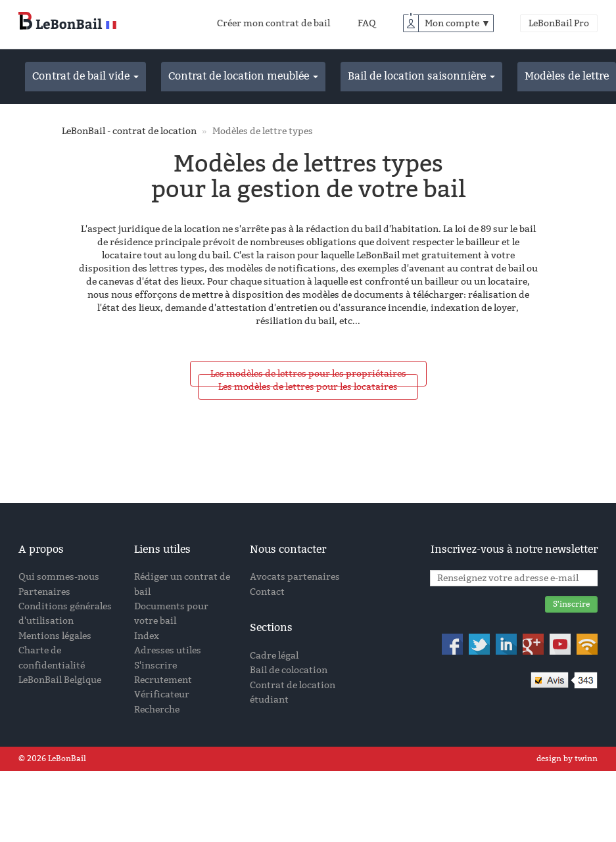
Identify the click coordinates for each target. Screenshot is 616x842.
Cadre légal (274, 656)
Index (147, 636)
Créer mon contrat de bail (273, 23)
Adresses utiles (168, 650)
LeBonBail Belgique (60, 680)
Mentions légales (55, 636)
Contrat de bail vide (85, 76)
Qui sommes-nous (59, 577)
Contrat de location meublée (243, 76)
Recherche (157, 710)
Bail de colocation (289, 670)
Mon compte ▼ (458, 23)
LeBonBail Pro (559, 23)
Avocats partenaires (295, 577)
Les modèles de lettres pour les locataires (308, 387)
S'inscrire (155, 666)
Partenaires (44, 592)
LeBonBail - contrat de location (129, 131)
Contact (267, 592)
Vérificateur (162, 694)
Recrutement (163, 680)
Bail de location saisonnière (421, 76)
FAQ (367, 23)
